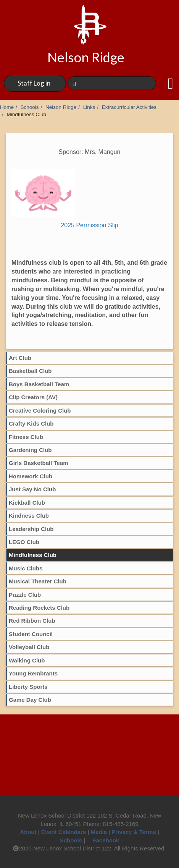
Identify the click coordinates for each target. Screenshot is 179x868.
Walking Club (27, 660)
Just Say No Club (32, 489)
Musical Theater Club (38, 581)
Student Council (31, 634)
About (28, 832)
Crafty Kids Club (31, 423)
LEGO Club (24, 542)
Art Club (20, 358)
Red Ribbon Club (32, 621)
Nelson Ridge (61, 107)
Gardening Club (30, 450)
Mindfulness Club (33, 555)
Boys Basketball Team (39, 384)
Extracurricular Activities (129, 107)
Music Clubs (26, 568)
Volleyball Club (29, 647)
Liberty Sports (28, 687)
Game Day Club (30, 700)
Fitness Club (26, 437)
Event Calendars (64, 832)
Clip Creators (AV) (33, 397)
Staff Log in (34, 83)
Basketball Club (30, 371)
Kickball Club (27, 503)
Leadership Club (31, 529)
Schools (30, 107)
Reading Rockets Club (39, 608)
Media (99, 832)
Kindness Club (29, 516)
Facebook (103, 840)
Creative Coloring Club (40, 411)
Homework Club (31, 476)
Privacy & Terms (134, 832)
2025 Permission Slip (89, 225)
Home (7, 107)
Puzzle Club (25, 595)
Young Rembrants (33, 673)
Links (89, 107)
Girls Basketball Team (39, 463)
